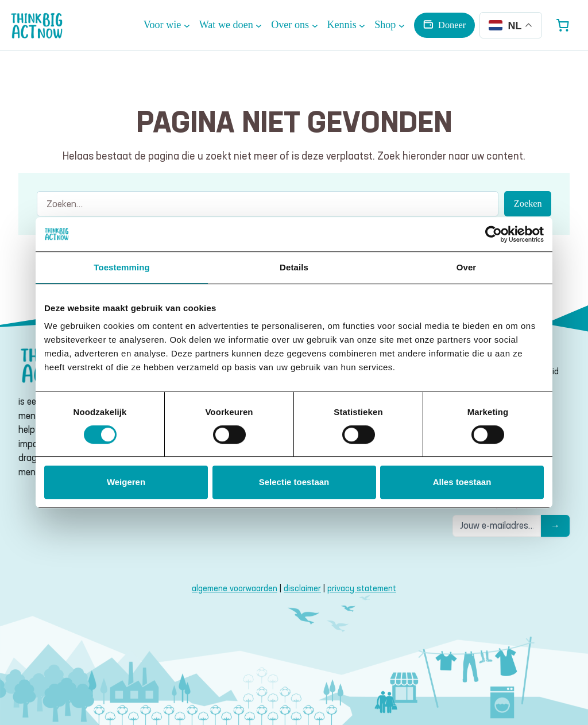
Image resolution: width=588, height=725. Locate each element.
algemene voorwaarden (235, 588)
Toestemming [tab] (122, 267)
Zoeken (528, 203)
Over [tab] (467, 267)
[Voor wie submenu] (167, 25)
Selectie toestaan (294, 482)
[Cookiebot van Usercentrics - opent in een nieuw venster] (494, 234)
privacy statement (362, 588)
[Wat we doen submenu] (231, 25)
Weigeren (126, 482)
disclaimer (302, 588)
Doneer (452, 25)
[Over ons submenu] (294, 25)
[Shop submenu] (390, 25)
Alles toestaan (462, 482)
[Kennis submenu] (346, 25)
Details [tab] (294, 267)
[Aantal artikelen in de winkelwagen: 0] (563, 25)
